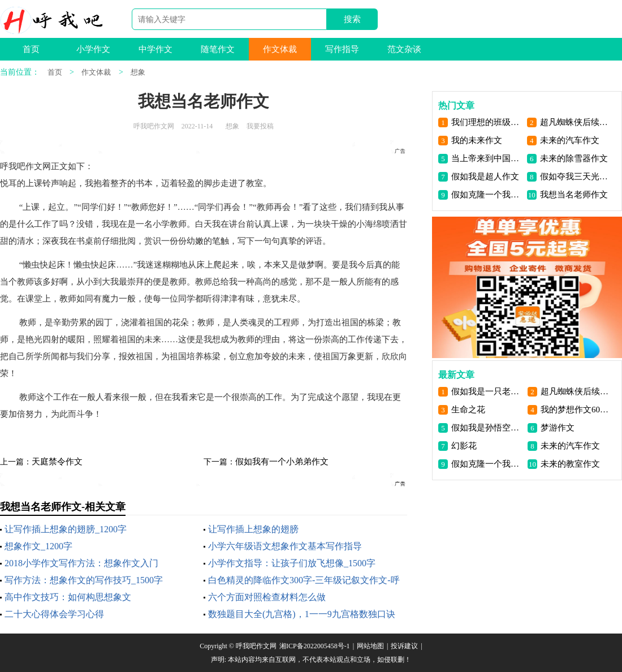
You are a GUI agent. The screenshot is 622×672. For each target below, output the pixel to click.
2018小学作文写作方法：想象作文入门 (81, 563)
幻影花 (464, 446)
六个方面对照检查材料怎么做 (267, 597)
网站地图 (370, 646)
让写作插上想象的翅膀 (253, 529)
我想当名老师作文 (574, 195)
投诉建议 (404, 646)
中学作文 (155, 49)
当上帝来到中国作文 (487, 158)
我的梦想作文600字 (576, 410)
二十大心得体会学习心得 (54, 614)
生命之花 (468, 410)
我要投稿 (260, 126)
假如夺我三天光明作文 (576, 176)
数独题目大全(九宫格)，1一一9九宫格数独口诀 (302, 614)
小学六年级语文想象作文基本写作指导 (285, 546)
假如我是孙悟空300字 (487, 428)
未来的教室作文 (570, 464)
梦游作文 (558, 428)
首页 (31, 49)
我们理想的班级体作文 (487, 122)
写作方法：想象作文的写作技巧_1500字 (84, 580)
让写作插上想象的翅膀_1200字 (66, 529)
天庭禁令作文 (57, 462)
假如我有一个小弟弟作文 (282, 462)
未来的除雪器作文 (574, 158)
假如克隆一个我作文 (487, 195)
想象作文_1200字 (38, 546)
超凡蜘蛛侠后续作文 (576, 122)
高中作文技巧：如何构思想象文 (68, 597)
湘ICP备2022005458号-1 (315, 646)
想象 (138, 72)
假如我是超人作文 (485, 176)
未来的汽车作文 (570, 140)
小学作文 (93, 49)
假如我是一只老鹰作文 (487, 391)
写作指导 (342, 49)
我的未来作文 (477, 140)
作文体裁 (280, 49)
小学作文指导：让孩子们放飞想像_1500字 (292, 563)
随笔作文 (218, 49)
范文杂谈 (404, 49)
